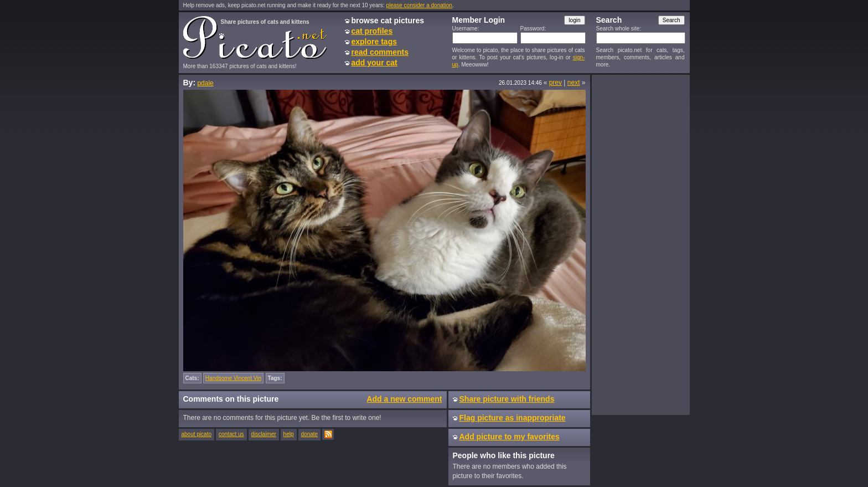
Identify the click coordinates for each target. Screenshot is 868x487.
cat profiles (372, 31)
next (574, 83)
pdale (205, 83)
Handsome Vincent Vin (233, 378)
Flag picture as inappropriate (513, 418)
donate (310, 434)
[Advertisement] (640, 244)
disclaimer (264, 434)
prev (556, 83)
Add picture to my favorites (510, 437)
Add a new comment (404, 399)
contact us (231, 434)
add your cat (374, 63)
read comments (380, 52)
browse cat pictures (388, 20)
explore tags (374, 42)
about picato (197, 434)
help (289, 434)
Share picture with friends (507, 399)
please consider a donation (419, 5)
